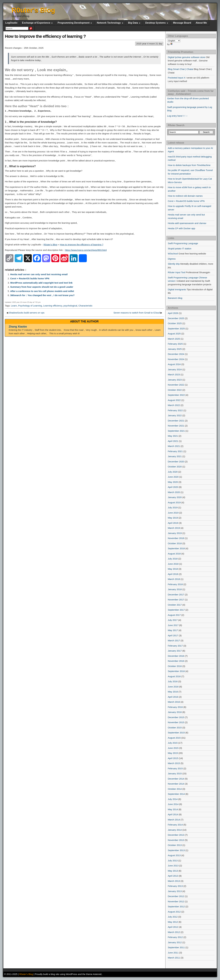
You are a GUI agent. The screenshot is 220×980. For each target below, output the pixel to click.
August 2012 (174, 912)
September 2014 (176, 794)
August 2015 (174, 738)
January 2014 (175, 830)
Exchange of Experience (36, 23)
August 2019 (174, 502)
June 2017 (173, 625)
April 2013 (173, 876)
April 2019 (173, 523)
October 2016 (175, 666)
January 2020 (175, 497)
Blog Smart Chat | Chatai (180, 69)
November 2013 (176, 840)
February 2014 (175, 825)
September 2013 (176, 850)
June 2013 (173, 866)
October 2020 (175, 467)
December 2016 (176, 656)
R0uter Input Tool (176, 272)
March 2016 (174, 702)
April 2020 (173, 487)
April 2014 (173, 814)
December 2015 (176, 717)
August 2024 (174, 364)
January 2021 (175, 456)
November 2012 (176, 901)
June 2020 (173, 477)
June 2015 (173, 748)
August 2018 (174, 554)
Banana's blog (175, 298)
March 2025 (174, 339)
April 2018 (173, 574)
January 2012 (175, 942)
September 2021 (176, 431)
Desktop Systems (155, 23)
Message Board (182, 23)
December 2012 (176, 896)
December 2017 (176, 595)
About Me (201, 23)
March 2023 (174, 374)
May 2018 (173, 569)
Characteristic (85, 306)
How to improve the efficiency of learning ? (45, 36)
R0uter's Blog (33, 10)
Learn (14, 306)
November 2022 (176, 385)
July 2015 (173, 743)
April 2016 (173, 697)
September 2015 (176, 733)
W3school (173, 254)
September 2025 (176, 329)
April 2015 (173, 758)
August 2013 (174, 855)
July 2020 (173, 472)
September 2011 (176, 947)
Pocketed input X (176, 78)
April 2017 (173, 635)
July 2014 (173, 799)
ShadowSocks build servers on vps (27, 313)
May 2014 (173, 809)
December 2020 (176, 462)
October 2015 (175, 728)
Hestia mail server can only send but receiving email (39, 274)
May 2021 (173, 436)
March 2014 (174, 820)
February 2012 (175, 937)
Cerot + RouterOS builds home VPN (30, 278)
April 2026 (173, 313)
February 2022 (175, 410)
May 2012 (173, 922)
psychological (70, 306)
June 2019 (173, 513)
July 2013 (173, 861)
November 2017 (176, 600)
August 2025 (174, 334)
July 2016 (173, 681)
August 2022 (174, 400)
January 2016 (175, 712)
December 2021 (176, 421)
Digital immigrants (177, 289)
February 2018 (175, 584)
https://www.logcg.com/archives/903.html (86, 250)
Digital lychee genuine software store (186, 57)
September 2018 (176, 548)
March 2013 (174, 881)
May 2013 (173, 871)
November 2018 (176, 538)
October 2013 (175, 845)
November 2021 (176, 426)
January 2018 (175, 589)
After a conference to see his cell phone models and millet (42, 291)
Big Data (133, 23)
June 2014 (173, 804)
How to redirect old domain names (185, 196)
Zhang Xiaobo (18, 327)
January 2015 (175, 773)
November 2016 (176, 661)
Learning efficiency (53, 306)
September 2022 (176, 395)
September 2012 (176, 906)
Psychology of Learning (30, 306)
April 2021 (173, 441)
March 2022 (174, 405)
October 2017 (175, 605)
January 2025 (175, 349)
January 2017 (175, 651)
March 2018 (174, 579)
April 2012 (173, 927)
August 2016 (174, 676)
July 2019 (173, 507)
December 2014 (176, 779)
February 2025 (175, 344)
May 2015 (173, 753)
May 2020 (173, 482)
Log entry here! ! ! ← (178, 116)
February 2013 (175, 886)
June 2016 (173, 687)
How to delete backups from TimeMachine (189, 165)
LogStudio (11, 23)
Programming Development (74, 23)
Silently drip (174, 264)
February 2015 (175, 768)
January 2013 (175, 891)
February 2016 (175, 707)
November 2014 (176, 784)
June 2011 (173, 953)
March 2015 (174, 763)
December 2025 (176, 318)
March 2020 (174, 492)
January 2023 (175, 380)
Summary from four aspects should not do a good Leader (42, 287)
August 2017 (174, 615)
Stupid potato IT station (180, 249)
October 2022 (175, 390)
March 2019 (174, 528)
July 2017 (173, 620)
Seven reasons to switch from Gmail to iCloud (137, 313)
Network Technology (109, 23)
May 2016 (173, 692)
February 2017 (175, 646)
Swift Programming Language (183, 243)
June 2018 (173, 564)
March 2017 (174, 640)
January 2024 (175, 369)
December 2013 (176, 835)
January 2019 (175, 533)
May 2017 (173, 630)
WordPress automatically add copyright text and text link (41, 283)
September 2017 (176, 610)
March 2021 (174, 446)
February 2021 (175, 451)
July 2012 (173, 917)
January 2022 (175, 415)
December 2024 (176, 354)
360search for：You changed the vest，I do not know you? (42, 295)
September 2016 (176, 671)
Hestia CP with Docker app (181, 228)
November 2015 (176, 722)
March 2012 (174, 932)
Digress (172, 259)
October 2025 (175, 323)
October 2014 (175, 789)
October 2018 (175, 543)
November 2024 (176, 359)
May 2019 (173, 518)
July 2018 (173, 559)
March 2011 (174, 958)
